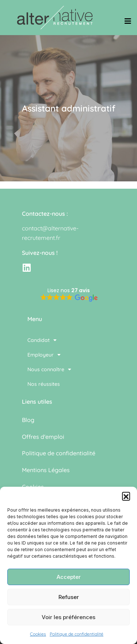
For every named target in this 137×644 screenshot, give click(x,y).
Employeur (44, 355)
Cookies (38, 634)
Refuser (69, 597)
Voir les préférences (68, 617)
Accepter (69, 577)
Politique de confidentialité (77, 634)
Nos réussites (44, 384)
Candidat (42, 340)
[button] (126, 496)
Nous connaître (49, 369)
